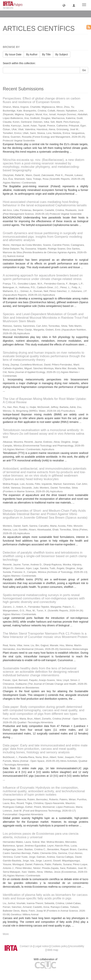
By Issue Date (13, 54)
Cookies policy (59, 946)
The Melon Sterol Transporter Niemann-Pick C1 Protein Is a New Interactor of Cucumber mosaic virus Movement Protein (45, 635)
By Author (32, 54)
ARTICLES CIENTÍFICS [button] (21, 14)
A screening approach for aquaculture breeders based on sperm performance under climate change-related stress (43, 277)
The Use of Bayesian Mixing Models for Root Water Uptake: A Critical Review (45, 401)
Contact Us (26, 946)
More (6, 934)
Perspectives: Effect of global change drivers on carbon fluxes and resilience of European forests (41, 100)
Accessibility (77, 946)
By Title (46, 54)
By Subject (62, 54)
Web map (53, 950)
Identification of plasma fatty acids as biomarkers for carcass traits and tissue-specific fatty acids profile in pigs (45, 897)
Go (84, 70)
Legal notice (42, 946)
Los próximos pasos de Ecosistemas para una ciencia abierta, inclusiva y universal (41, 835)
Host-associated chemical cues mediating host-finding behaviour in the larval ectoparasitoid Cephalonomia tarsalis (45, 204)
